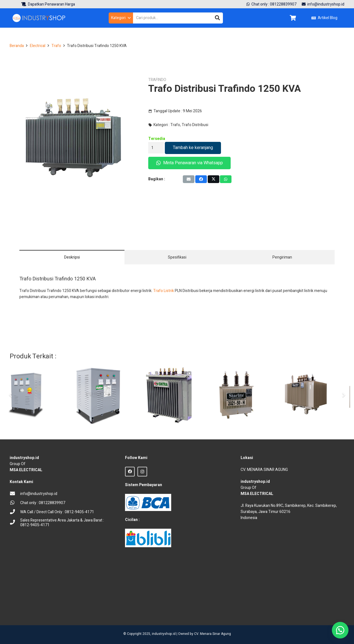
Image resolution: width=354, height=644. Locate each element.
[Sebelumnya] (11, 395)
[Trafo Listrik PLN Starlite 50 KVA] (246, 395)
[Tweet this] (214, 179)
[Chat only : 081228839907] (15, 503)
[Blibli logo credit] (148, 538)
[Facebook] (130, 472)
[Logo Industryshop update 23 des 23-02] (39, 18)
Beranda (17, 46)
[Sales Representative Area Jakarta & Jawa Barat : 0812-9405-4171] (15, 523)
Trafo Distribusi (195, 125)
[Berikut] (343, 395)
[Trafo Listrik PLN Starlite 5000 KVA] (316, 395)
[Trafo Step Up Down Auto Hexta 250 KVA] (108, 395)
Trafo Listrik (164, 291)
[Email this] (189, 179)
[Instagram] (142, 472)
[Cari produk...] (178, 18)
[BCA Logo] (148, 502)
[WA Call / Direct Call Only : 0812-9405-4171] (15, 512)
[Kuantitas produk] (156, 148)
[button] (121, 18)
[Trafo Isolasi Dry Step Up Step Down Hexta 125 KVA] (38, 395)
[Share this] (201, 179)
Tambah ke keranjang (193, 148)
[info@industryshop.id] (15, 494)
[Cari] (217, 18)
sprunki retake (243, 610)
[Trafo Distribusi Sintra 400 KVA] (177, 395)
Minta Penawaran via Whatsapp (190, 163)
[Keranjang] (293, 18)
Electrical (38, 46)
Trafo (56, 46)
